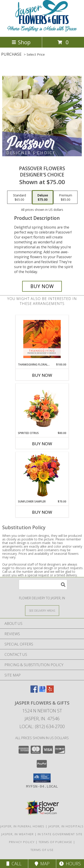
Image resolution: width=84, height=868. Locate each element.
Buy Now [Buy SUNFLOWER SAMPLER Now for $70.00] (42, 512)
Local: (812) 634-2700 (42, 726)
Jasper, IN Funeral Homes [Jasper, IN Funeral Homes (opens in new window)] (22, 826)
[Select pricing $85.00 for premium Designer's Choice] (66, 197)
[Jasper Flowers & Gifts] (42, 30)
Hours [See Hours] (70, 864)
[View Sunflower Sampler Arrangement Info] (42, 476)
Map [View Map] (42, 864)
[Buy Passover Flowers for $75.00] (42, 286)
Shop (21, 42)
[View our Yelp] (50, 691)
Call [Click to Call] (14, 864)
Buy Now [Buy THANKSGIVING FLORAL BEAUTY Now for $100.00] (42, 375)
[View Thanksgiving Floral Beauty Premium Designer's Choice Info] (42, 339)
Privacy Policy (22, 842)
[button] (42, 778)
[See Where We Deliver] (42, 610)
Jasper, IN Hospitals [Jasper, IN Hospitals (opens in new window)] (66, 826)
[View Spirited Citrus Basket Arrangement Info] (42, 407)
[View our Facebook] (34, 691)
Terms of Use (42, 850)
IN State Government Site (60, 834)
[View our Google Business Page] (42, 691)
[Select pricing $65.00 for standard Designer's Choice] (19, 197)
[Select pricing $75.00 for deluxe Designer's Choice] (43, 197)
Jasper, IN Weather (17, 834)
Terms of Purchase (55, 842)
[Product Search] (43, 585)
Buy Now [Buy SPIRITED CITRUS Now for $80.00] (42, 444)
